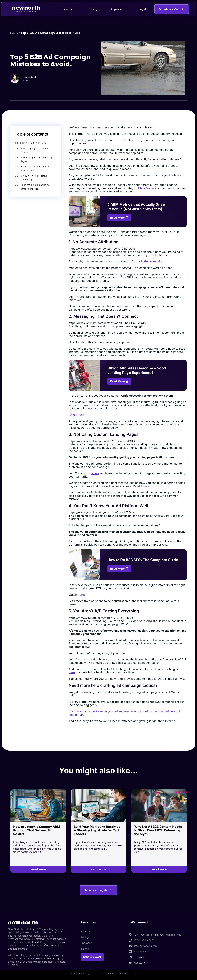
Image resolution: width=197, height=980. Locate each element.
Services (68, 9)
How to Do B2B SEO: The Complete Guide (143, 560)
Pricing (92, 9)
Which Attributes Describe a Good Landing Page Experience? (137, 370)
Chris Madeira (147, 188)
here (146, 486)
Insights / (17, 33)
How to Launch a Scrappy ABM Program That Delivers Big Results (37, 830)
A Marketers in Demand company (26, 11)
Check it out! (77, 415)
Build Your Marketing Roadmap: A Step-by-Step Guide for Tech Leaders (98, 830)
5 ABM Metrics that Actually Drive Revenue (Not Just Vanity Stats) (136, 207)
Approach (117, 9)
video (95, 473)
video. (78, 300)
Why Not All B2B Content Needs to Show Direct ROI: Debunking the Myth (158, 830)
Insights (142, 9)
